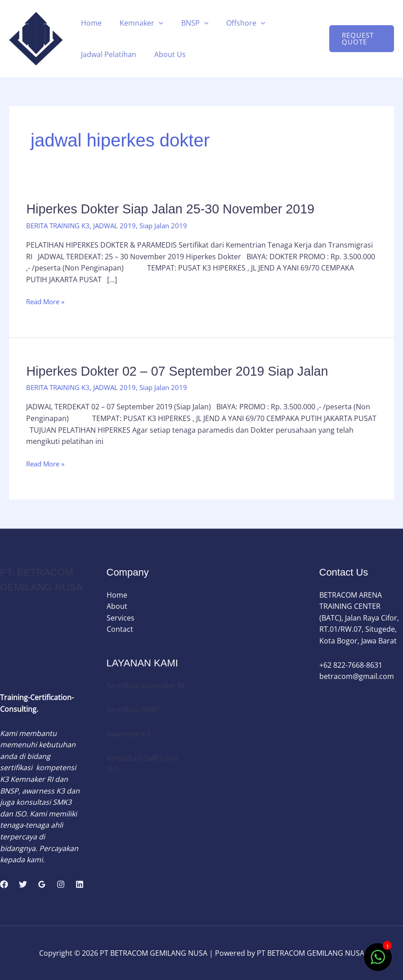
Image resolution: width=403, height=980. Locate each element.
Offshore (233, 23)
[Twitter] (23, 884)
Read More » (47, 302)
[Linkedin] (80, 884)
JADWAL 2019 (120, 225)
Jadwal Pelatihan (107, 54)
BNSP (186, 23)
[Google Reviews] (42, 884)
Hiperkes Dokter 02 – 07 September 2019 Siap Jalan (184, 370)
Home (90, 23)
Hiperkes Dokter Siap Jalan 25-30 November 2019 (177, 209)
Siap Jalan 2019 (171, 225)
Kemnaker (136, 23)
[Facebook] (4, 884)
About (117, 606)
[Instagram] (61, 884)
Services (121, 617)
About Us (165, 54)
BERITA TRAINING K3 (60, 225)
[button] (153, 23)
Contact (120, 629)
